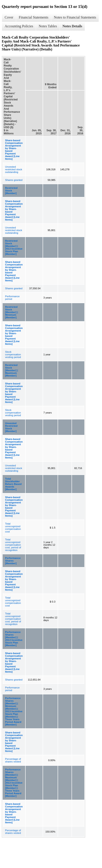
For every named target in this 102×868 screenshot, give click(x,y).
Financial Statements (34, 17)
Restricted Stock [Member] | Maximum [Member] (11, 370)
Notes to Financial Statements (75, 17)
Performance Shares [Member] (13, 561)
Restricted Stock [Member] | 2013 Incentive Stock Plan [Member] (14, 247)
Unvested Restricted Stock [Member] (11, 427)
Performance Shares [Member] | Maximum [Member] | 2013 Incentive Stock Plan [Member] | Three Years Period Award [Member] (14, 783)
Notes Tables (48, 26)
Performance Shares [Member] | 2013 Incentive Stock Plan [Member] (14, 639)
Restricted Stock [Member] (11, 191)
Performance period (12, 298)
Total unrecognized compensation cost (13, 528)
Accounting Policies (19, 26)
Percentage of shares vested (13, 760)
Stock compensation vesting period (13, 354)
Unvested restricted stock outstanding (14, 169)
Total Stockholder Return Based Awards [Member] (13, 484)
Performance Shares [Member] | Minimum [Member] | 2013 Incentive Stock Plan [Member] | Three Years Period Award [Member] (14, 711)
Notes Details (72, 26)
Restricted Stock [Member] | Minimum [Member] (11, 312)
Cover (9, 17)
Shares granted (14, 180)
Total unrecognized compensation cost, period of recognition (13, 545)
